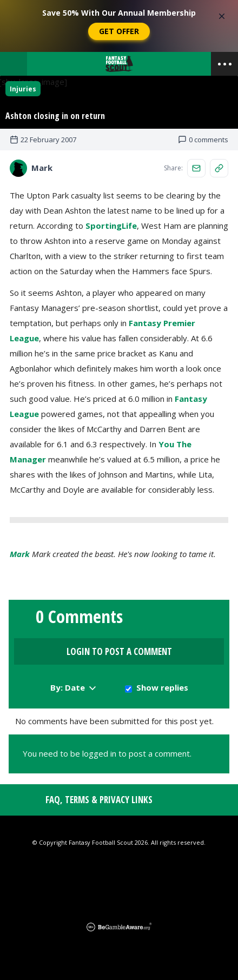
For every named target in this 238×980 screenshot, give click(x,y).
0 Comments (79, 617)
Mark (20, 554)
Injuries (23, 89)
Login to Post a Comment (119, 651)
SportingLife (111, 226)
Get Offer (119, 31)
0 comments (203, 140)
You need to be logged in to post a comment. (107, 753)
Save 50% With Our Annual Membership (119, 13)
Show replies (162, 687)
